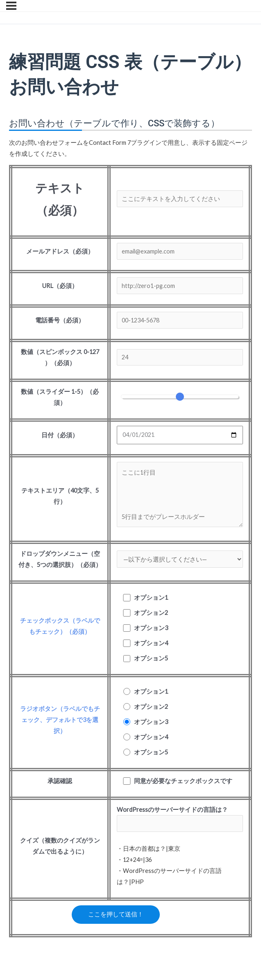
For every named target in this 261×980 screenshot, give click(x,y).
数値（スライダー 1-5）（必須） (60, 397)
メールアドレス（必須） (60, 251)
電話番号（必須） (60, 320)
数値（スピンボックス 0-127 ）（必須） (60, 357)
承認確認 (60, 781)
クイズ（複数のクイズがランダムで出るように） (60, 846)
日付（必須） (60, 435)
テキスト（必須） (60, 199)
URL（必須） (60, 286)
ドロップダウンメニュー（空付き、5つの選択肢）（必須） (60, 559)
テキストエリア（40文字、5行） (60, 496)
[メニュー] (11, 6)
